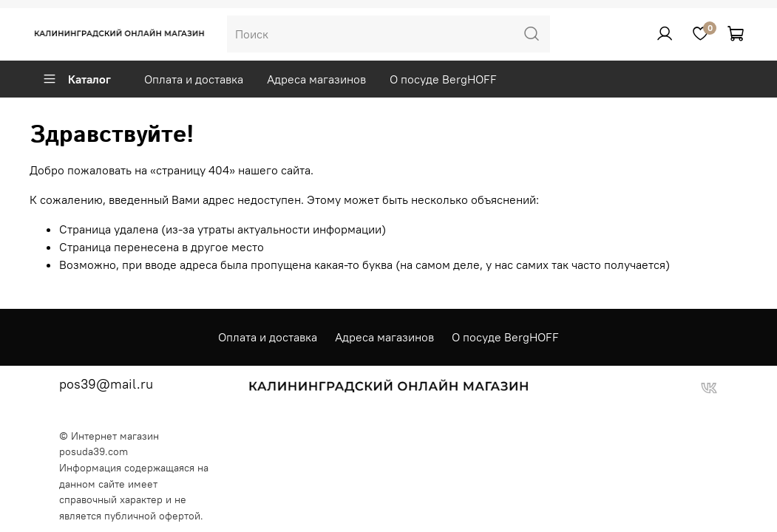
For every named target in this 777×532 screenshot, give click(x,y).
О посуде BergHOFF (443, 79)
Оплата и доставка (194, 79)
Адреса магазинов (316, 79)
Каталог (77, 79)
